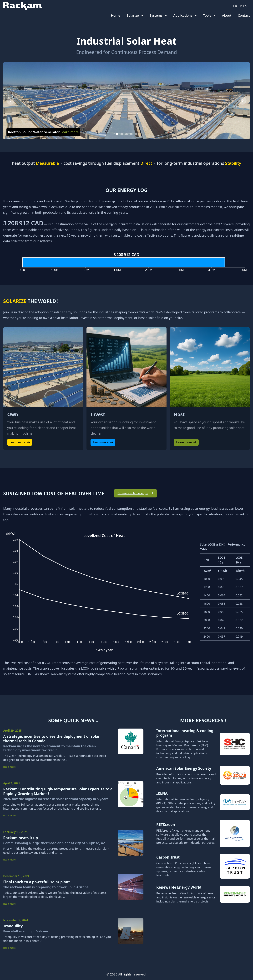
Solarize (135, 15)
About (227, 15)
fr (240, 6)
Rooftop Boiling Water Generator (43, 132)
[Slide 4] (131, 134)
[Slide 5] (136, 134)
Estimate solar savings (135, 493)
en (235, 6)
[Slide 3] (127, 134)
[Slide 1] (117, 134)
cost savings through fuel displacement (108, 163)
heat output (35, 163)
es (245, 6)
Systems (158, 15)
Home (116, 15)
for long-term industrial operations (199, 163)
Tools (209, 15)
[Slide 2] (122, 134)
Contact (244, 15)
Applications (185, 15)
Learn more (20, 442)
